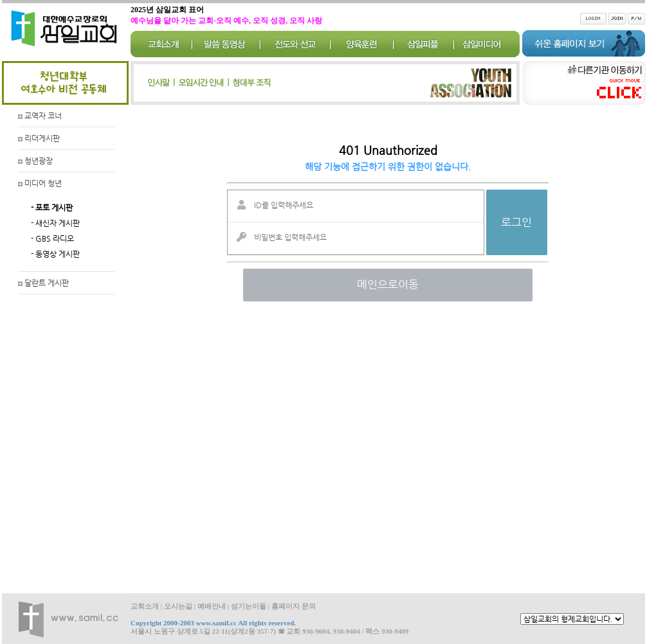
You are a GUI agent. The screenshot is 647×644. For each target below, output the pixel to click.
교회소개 (145, 606)
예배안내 (212, 606)
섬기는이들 (249, 606)
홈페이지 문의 (294, 606)
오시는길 (178, 606)
